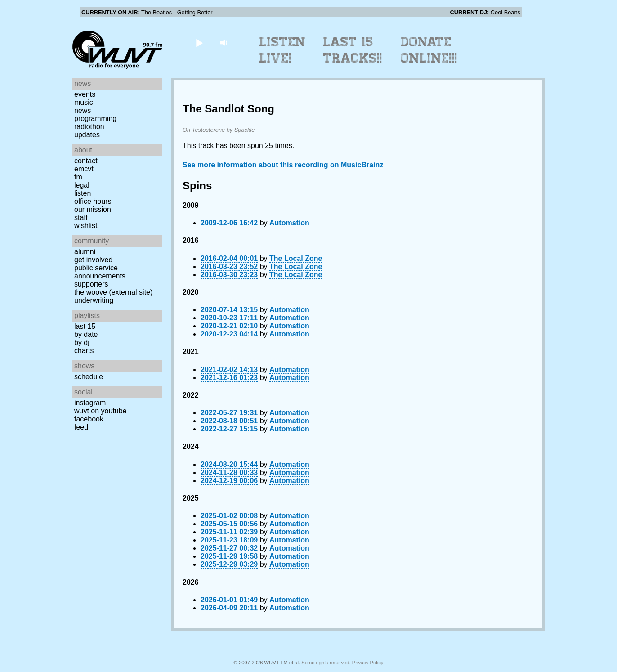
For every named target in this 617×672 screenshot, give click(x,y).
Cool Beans (505, 12)
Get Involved (93, 260)
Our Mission (93, 209)
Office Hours (93, 201)
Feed (81, 427)
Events (85, 94)
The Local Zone (296, 258)
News (83, 110)
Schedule (89, 377)
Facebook (89, 419)
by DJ (82, 343)
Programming (95, 119)
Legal (82, 185)
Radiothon (89, 127)
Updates (87, 135)
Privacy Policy (368, 663)
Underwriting (94, 300)
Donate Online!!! (429, 50)
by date (86, 334)
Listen (83, 193)
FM (78, 177)
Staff (81, 217)
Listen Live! (283, 50)
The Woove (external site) (113, 292)
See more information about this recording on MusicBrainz (283, 165)
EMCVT (84, 169)
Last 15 (85, 326)
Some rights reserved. (326, 663)
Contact (86, 161)
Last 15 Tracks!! (353, 50)
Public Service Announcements (100, 272)
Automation (289, 223)
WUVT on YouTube (101, 411)
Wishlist (86, 226)
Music (84, 102)
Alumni (85, 252)
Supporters (91, 284)
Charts (84, 351)
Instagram (90, 403)
